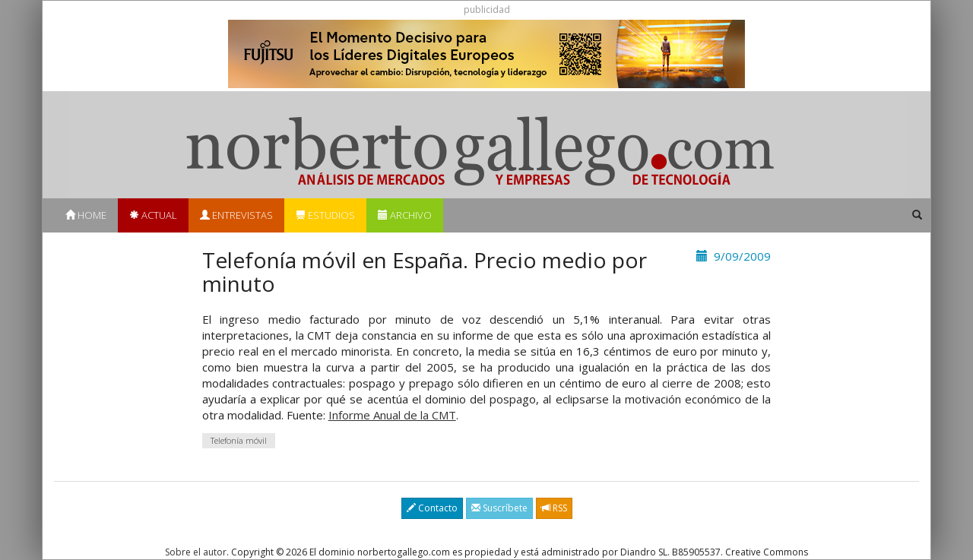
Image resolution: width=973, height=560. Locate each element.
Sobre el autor (196, 552)
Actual (153, 215)
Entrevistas (236, 215)
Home (86, 215)
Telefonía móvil (239, 440)
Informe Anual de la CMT (392, 415)
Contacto (432, 508)
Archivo (405, 215)
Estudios (325, 215)
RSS (554, 508)
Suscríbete (499, 508)
